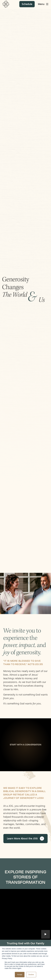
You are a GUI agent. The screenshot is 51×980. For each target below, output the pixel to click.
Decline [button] (31, 975)
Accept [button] (20, 975)
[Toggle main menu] (43, 3)
